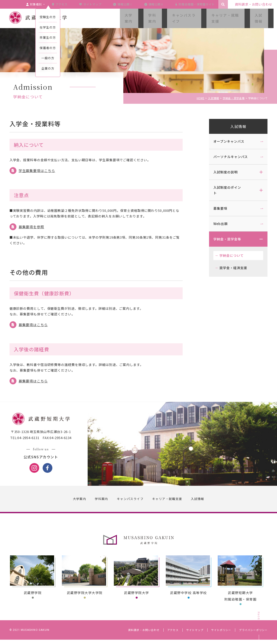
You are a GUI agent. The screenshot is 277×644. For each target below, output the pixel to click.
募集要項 (217, 208)
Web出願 (217, 224)
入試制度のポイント (224, 190)
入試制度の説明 (222, 172)
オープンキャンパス (225, 141)
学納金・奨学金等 (224, 239)
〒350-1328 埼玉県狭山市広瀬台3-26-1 (44, 436)
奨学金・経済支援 (230, 268)
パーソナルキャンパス (227, 157)
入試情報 (235, 126)
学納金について (228, 255)
